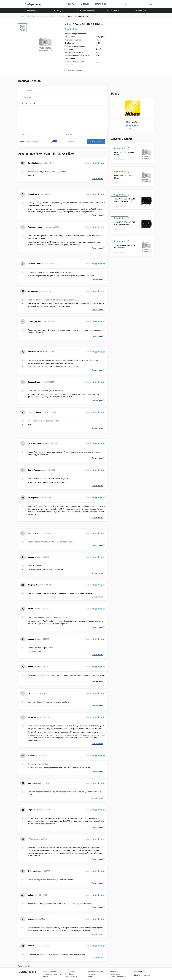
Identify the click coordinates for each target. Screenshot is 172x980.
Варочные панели (50, 972)
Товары (70, 4)
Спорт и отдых (113, 11)
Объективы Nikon (133, 115)
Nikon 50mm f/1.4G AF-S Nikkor (133, 176)
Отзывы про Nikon (25, 966)
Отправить (96, 141)
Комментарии (97, 179)
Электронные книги (118, 976)
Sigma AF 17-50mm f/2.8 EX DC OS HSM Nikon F (133, 223)
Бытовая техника (32, 11)
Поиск (151, 4)
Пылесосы (92, 974)
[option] (22, 28)
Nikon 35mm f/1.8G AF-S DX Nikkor (133, 153)
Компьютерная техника (86, 11)
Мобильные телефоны (52, 974)
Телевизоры (115, 974)
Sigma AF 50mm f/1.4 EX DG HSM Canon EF (133, 246)
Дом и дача (59, 11)
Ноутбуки (69, 974)
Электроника (140, 11)
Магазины (101, 4)
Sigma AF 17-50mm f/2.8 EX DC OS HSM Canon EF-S (133, 200)
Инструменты (116, 972)
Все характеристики (74, 70)
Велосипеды (70, 972)
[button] (22, 103)
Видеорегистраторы (96, 972)
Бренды (85, 4)
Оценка (23, 141)
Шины (90, 976)
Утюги (45, 976)
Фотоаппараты (71, 976)
